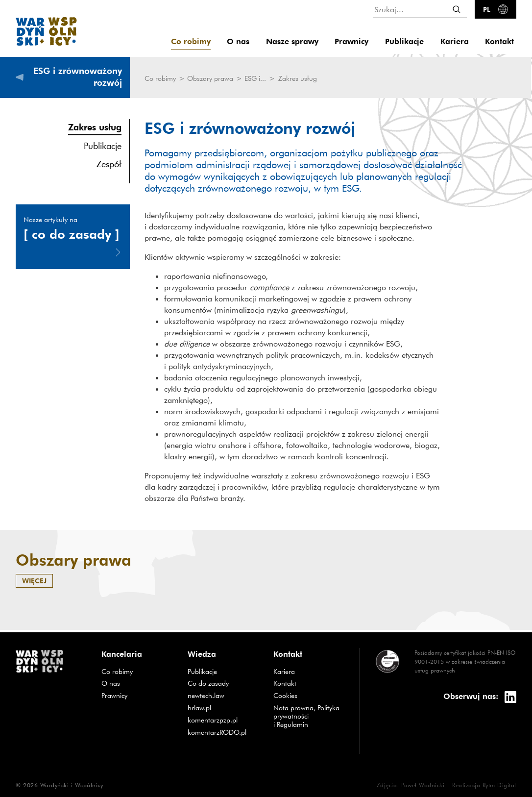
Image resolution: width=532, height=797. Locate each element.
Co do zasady (208, 683)
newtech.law (206, 696)
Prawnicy (351, 41)
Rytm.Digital (499, 785)
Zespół (109, 164)
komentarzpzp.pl (213, 720)
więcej (34, 581)
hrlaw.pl (199, 708)
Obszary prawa (211, 78)
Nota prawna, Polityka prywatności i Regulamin (306, 716)
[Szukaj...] (420, 9)
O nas (238, 41)
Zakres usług (95, 127)
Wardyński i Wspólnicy (72, 785)
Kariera (455, 41)
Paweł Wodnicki (423, 785)
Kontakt (499, 41)
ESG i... (256, 78)
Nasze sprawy (292, 41)
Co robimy (191, 41)
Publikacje (404, 41)
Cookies (285, 696)
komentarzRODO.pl (217, 732)
